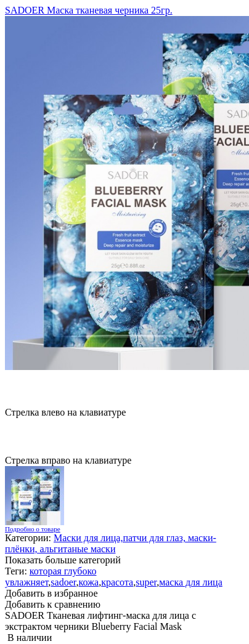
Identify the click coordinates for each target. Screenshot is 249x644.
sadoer (63, 582)
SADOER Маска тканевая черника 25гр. (89, 10)
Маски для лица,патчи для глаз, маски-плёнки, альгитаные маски (111, 543)
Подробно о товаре (33, 529)
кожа (88, 582)
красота (117, 582)
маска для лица (191, 582)
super (146, 582)
